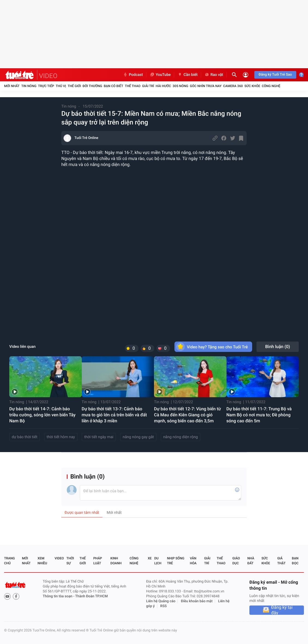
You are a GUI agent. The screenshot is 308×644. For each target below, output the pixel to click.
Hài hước (163, 86)
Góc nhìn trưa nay (206, 86)
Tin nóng (29, 86)
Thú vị (61, 86)
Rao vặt (214, 75)
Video (59, 558)
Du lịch (158, 561)
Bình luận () (278, 347)
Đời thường (92, 86)
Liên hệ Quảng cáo (161, 601)
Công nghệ (271, 86)
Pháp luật (98, 561)
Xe (150, 558)
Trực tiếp (46, 86)
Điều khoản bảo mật (197, 601)
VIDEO (48, 76)
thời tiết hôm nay (61, 437)
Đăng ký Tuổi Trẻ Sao (275, 75)
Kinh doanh (116, 561)
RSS (164, 606)
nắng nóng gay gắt (138, 437)
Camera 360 (233, 86)
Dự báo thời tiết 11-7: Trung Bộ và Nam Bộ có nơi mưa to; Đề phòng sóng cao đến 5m (259, 415)
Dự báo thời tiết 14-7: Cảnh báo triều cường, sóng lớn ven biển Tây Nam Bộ (42, 415)
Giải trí (148, 86)
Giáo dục (236, 561)
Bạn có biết (114, 86)
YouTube (160, 75)
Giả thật (281, 561)
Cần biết (188, 75)
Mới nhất (12, 86)
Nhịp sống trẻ (176, 561)
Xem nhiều (42, 561)
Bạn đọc (295, 561)
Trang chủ (9, 561)
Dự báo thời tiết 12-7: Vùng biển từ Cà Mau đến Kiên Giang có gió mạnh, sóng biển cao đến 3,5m (187, 415)
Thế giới (74, 86)
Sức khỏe (252, 86)
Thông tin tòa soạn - (59, 596)
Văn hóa (193, 561)
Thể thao (133, 86)
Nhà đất (251, 561)
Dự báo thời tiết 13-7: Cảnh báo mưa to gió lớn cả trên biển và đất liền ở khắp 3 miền (114, 415)
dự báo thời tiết (25, 437)
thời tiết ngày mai (99, 437)
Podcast (133, 75)
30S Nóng (180, 86)
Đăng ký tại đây (282, 610)
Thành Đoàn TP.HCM (91, 596)
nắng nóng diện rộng (181, 437)
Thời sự (70, 561)
